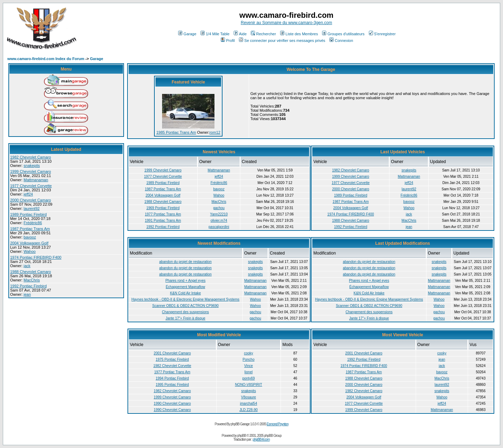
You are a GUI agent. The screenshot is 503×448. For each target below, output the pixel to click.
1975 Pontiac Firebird (172, 359)
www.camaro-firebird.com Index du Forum (46, 59)
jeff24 (28, 194)
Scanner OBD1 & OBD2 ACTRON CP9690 (185, 306)
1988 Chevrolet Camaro (31, 272)
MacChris (32, 280)
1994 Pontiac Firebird (172, 378)
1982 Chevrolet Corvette (172, 366)
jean (27, 294)
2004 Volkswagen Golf (29, 243)
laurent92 (32, 208)
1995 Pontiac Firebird (172, 385)
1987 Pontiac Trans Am (30, 229)
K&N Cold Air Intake (185, 293)
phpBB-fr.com (261, 439)
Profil (228, 41)
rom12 (215, 132)
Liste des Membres (299, 34)
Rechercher (263, 34)
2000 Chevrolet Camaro (31, 200)
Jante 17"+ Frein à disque (185, 318)
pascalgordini (219, 227)
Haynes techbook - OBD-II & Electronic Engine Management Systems (185, 299)
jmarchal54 (249, 403)
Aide (240, 34)
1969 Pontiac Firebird (163, 208)
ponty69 (249, 378)
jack (27, 266)
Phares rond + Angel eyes (185, 281)
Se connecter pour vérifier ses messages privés (282, 41)
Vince (249, 366)
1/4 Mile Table (215, 34)
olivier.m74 (219, 221)
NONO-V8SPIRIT (249, 385)
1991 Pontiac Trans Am (163, 221)
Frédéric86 (33, 223)
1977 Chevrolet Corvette (31, 186)
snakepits (32, 166)
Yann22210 (219, 214)
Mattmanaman (36, 180)
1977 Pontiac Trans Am (163, 214)
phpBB (242, 436)
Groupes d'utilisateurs (343, 34)
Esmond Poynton (277, 424)
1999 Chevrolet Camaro (31, 171)
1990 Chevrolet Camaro (172, 403)
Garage (187, 34)
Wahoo (30, 251)
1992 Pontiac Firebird (28, 286)
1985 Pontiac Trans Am (176, 132)
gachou (219, 208)
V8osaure (249, 397)
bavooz (30, 237)
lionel (249, 372)
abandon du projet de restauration (185, 262)
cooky (248, 353)
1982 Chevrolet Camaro (31, 157)
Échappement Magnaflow (185, 287)
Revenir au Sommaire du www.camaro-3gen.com (286, 23)
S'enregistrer (382, 34)
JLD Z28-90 (248, 410)
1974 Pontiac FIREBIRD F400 (36, 257)
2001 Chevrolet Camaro (172, 353)
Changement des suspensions (186, 312)
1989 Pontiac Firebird (28, 214)
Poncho (249, 359)
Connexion (341, 41)
